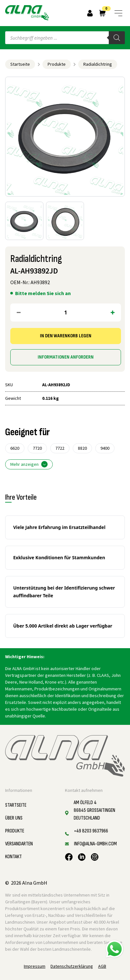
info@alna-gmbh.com (95, 844)
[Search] (117, 38)
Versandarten (19, 844)
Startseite (20, 64)
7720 (37, 448)
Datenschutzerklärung (72, 966)
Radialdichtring (98, 64)
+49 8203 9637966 (91, 831)
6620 (15, 448)
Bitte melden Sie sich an (43, 293)
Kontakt (14, 857)
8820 (82, 448)
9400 (105, 448)
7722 (60, 448)
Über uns (14, 818)
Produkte (57, 64)
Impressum (35, 966)
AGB (102, 966)
